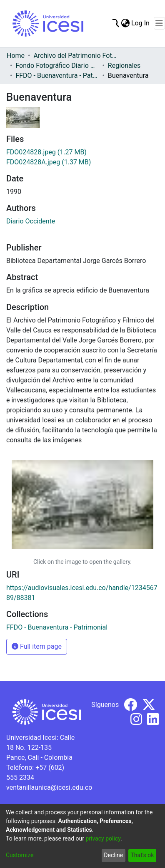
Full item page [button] (37, 646)
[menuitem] (125, 23)
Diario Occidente (31, 221)
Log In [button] (141, 23)
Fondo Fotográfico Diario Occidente (57, 66)
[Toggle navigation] (159, 23)
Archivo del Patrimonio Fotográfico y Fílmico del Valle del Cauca (75, 56)
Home (16, 56)
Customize (20, 855)
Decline (113, 855)
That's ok (142, 855)
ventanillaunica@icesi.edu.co (49, 787)
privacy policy (103, 838)
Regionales (124, 66)
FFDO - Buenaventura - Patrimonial (57, 76)
